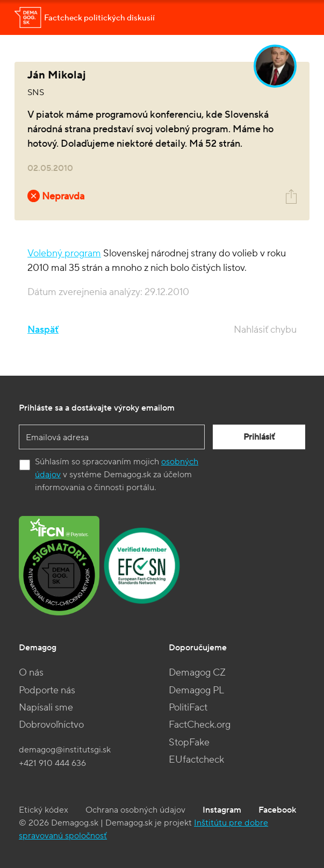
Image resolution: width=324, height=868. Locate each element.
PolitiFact (188, 708)
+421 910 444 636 (52, 763)
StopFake (189, 743)
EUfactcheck (196, 760)
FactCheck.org (200, 725)
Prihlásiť (259, 437)
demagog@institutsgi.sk (65, 750)
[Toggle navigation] (294, 18)
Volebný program (64, 253)
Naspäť (43, 330)
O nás (31, 673)
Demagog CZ (197, 673)
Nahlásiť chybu (265, 330)
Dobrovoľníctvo (51, 725)
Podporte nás (47, 690)
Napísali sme (46, 708)
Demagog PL (196, 690)
